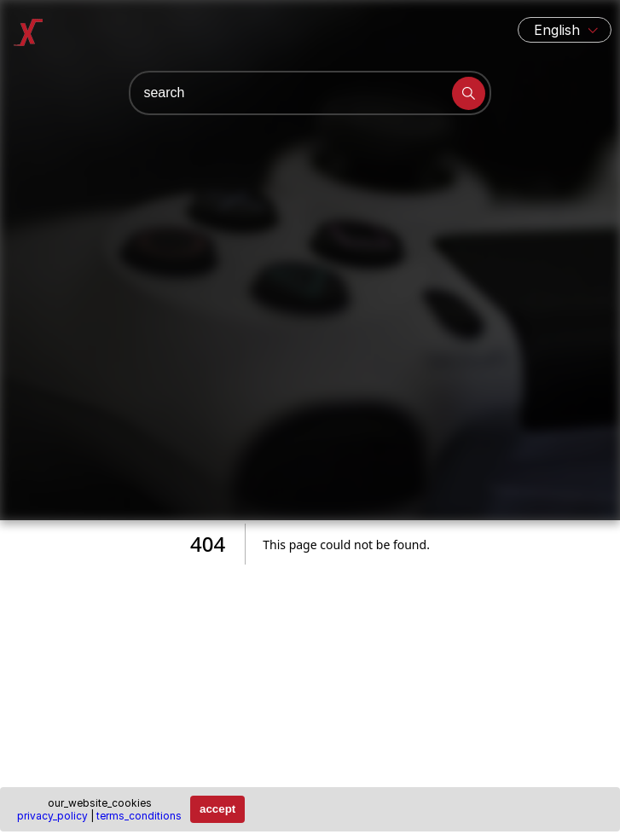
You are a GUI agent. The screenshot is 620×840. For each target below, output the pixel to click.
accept (217, 809)
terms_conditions (139, 816)
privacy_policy (52, 816)
